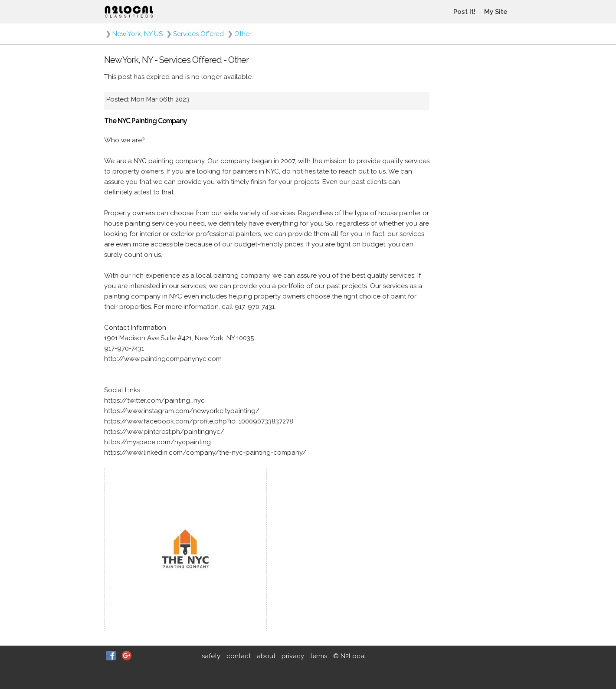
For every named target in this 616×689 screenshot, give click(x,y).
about (266, 656)
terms (319, 656)
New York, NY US (138, 34)
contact (239, 656)
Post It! (464, 12)
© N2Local (350, 656)
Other (243, 34)
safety (211, 656)
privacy (293, 656)
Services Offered (198, 34)
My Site (496, 12)
